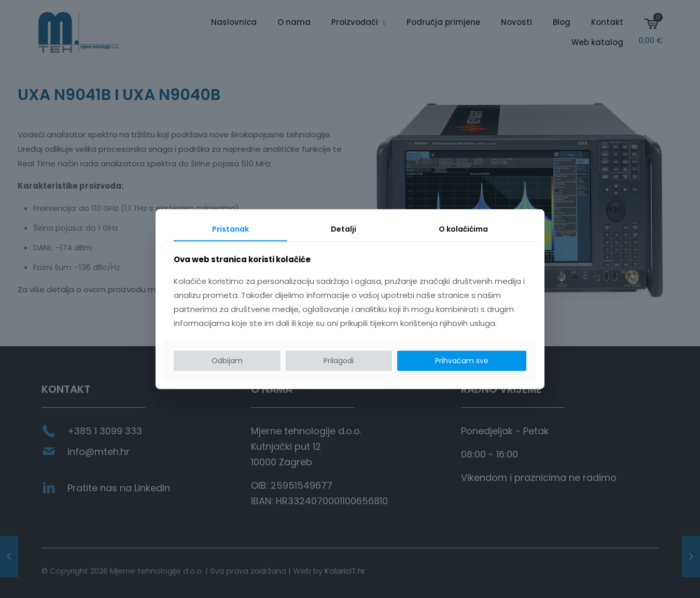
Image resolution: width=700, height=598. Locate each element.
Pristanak (230, 229)
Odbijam (227, 361)
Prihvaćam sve (462, 361)
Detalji (344, 229)
